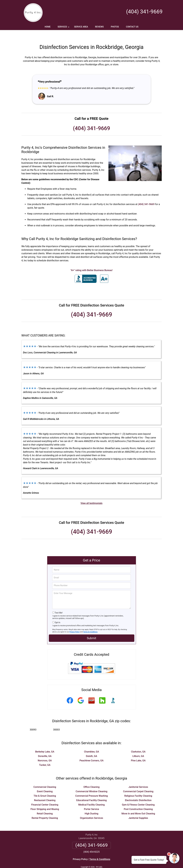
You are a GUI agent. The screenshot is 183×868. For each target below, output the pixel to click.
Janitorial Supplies (138, 809)
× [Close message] (165, 857)
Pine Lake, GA (138, 752)
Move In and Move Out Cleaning (138, 805)
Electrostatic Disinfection (138, 792)
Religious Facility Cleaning (138, 787)
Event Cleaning (45, 783)
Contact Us (132, 27)
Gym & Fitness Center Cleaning (138, 796)
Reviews (99, 27)
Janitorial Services (138, 778)
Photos (115, 27)
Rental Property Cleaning (45, 809)
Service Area (81, 27)
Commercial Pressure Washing (92, 787)
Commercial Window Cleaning (91, 783)
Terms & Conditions (90, 623)
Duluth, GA (92, 747)
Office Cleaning (91, 778)
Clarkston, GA (138, 743)
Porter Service (92, 800)
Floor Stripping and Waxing (45, 800)
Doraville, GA (45, 747)
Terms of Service (113, 862)
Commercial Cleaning (45, 778)
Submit (91, 629)
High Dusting (91, 805)
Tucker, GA (45, 756)
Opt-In (57, 614)
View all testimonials (91, 494)
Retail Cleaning (45, 805)
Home (48, 27)
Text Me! (59, 604)
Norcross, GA (45, 752)
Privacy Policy (75, 623)
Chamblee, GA (91, 743)
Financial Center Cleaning (45, 796)
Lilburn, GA (138, 747)
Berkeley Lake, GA (45, 743)
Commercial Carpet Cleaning (138, 783)
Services (64, 28)
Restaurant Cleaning (45, 792)
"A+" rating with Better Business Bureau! (92, 262)
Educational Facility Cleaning (91, 792)
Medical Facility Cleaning (91, 796)
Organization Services (91, 809)
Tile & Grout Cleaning (45, 787)
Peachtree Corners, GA (91, 752)
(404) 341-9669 (144, 12)
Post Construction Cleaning (138, 800)
